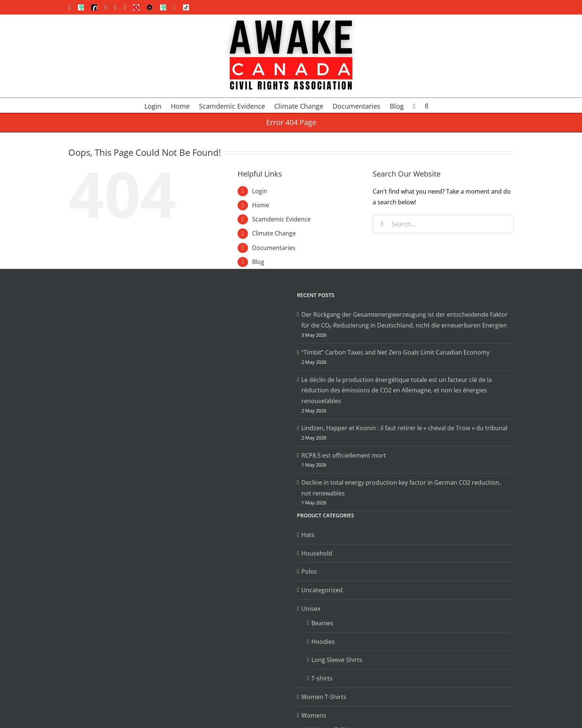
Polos (309, 571)
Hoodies (323, 642)
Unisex (311, 609)
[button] (426, 105)
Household (317, 553)
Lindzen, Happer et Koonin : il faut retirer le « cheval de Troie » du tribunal (404, 428)
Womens (314, 715)
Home (261, 205)
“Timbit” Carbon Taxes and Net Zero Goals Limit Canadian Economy (395, 352)
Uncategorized (322, 590)
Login (260, 191)
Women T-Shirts (324, 697)
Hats (308, 535)
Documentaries (274, 248)
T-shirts (322, 678)
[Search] (382, 224)
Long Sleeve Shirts (337, 660)
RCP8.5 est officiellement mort (344, 455)
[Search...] (443, 224)
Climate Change (274, 233)
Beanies (322, 623)
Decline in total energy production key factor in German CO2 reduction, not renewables (401, 488)
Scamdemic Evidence (281, 219)
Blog (258, 262)
